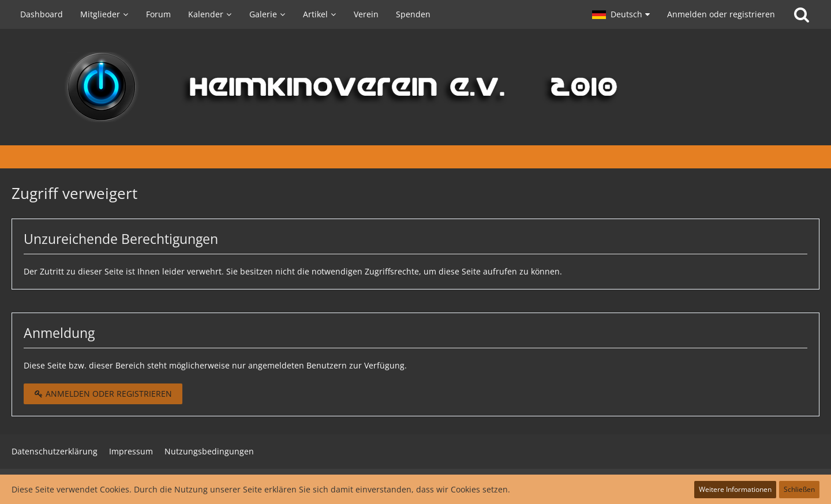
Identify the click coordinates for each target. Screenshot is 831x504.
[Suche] (802, 14)
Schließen (799, 489)
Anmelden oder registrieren (721, 14)
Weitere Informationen (735, 489)
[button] (621, 14)
